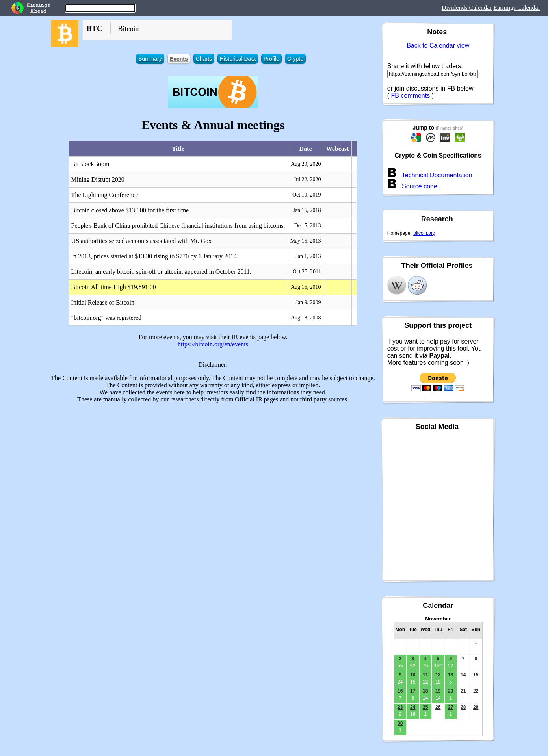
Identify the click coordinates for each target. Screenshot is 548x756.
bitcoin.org (424, 233)
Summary (150, 59)
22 (476, 691)
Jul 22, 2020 (307, 179)
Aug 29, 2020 (306, 164)
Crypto (295, 59)
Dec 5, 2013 (308, 226)
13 (450, 675)
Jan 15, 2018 (307, 210)
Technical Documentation (437, 175)
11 (425, 675)
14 (463, 675)
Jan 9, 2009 (308, 302)
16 (400, 691)
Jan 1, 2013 (308, 256)
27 (450, 707)
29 (476, 707)
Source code (420, 186)
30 (400, 723)
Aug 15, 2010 (306, 287)
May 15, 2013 (305, 241)
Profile (271, 59)
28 (463, 707)
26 (438, 707)
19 (438, 691)
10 (413, 675)
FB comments (411, 96)
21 (463, 691)
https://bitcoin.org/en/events (213, 344)
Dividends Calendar (467, 8)
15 (476, 675)
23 (400, 707)
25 (425, 707)
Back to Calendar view (438, 46)
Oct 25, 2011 (307, 272)
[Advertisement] (213, 464)
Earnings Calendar (517, 8)
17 (413, 691)
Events (179, 59)
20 (450, 691)
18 (425, 691)
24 (413, 707)
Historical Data (238, 59)
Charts (204, 59)
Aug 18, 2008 (306, 318)
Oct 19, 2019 (307, 195)
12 (438, 675)
